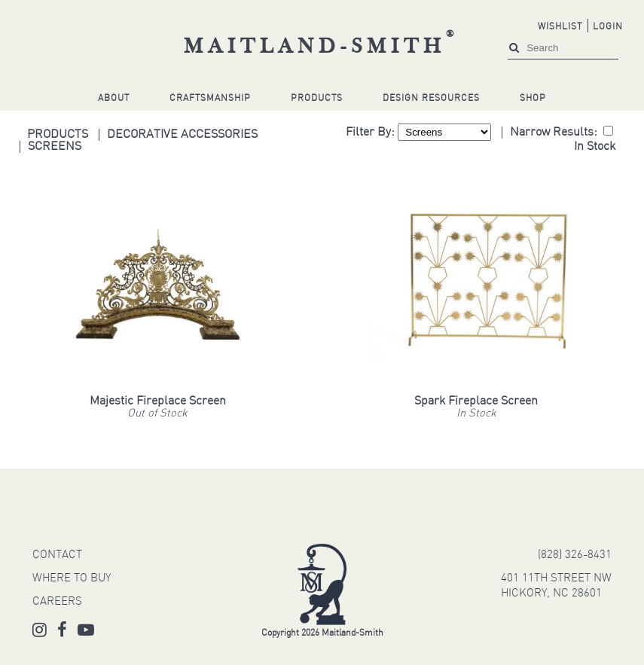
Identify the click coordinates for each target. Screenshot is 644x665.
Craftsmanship (210, 99)
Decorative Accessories (182, 135)
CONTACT (57, 555)
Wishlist (560, 27)
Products (317, 99)
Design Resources (431, 99)
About (114, 99)
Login (608, 27)
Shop (533, 99)
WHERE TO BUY (72, 579)
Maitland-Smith (321, 47)
